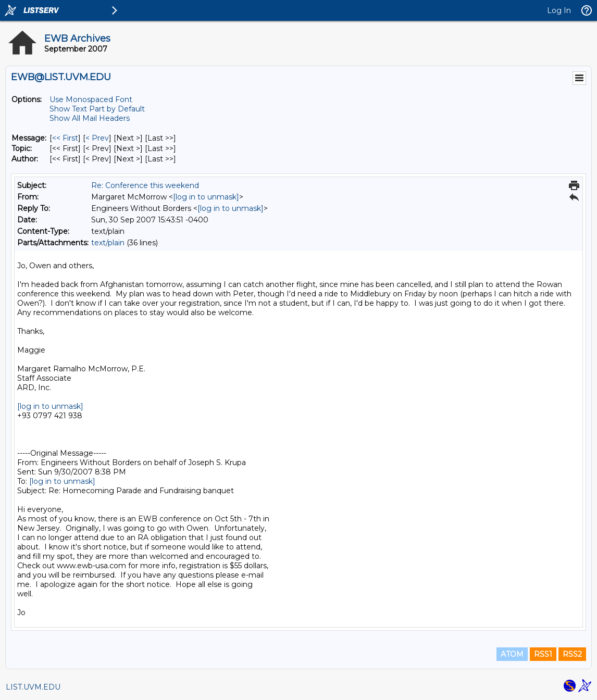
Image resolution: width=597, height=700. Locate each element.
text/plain (108, 243)
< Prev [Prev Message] (97, 138)
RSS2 (572, 654)
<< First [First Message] (65, 138)
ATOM (512, 654)
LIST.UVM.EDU (33, 687)
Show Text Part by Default (97, 109)
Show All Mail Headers (90, 118)
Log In (559, 10)
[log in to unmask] (206, 197)
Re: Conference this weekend (145, 185)
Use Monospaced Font (91, 99)
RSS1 (543, 654)
